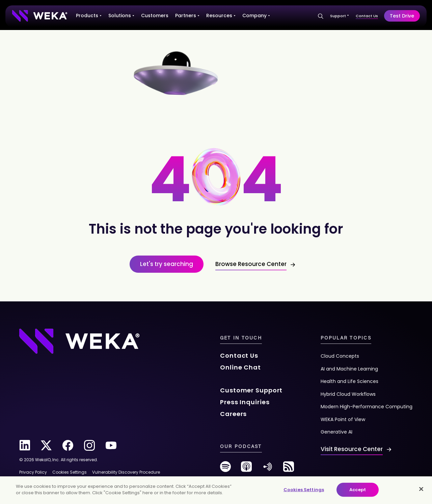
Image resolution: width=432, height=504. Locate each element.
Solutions (121, 16)
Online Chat (240, 367)
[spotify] (225, 469)
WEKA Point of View (343, 419)
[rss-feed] (289, 469)
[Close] (421, 489)
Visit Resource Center (352, 449)
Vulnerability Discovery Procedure (126, 472)
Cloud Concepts (340, 356)
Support (340, 16)
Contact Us (367, 16)
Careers (233, 414)
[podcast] (246, 469)
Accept (358, 490)
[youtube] (111, 445)
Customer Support (251, 390)
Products (89, 16)
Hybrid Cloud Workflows (348, 394)
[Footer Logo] (79, 340)
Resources (221, 16)
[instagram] (89, 445)
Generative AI (336, 432)
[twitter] (46, 445)
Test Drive (402, 16)
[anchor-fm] (268, 469)
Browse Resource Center (251, 264)
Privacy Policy (33, 472)
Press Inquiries (245, 402)
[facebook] (68, 445)
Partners (187, 16)
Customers (155, 16)
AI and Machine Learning (349, 369)
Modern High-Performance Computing (367, 407)
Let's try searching (167, 264)
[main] (216, 490)
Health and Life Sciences (349, 381)
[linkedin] (25, 445)
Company (256, 16)
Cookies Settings (304, 490)
